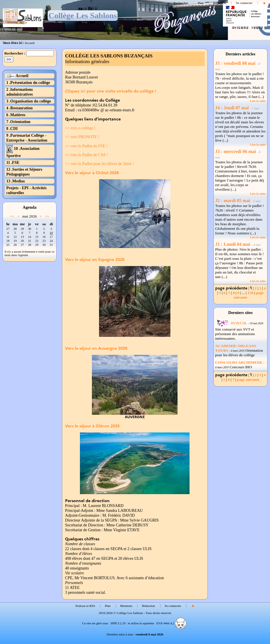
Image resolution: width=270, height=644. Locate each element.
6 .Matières (16, 115)
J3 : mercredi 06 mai (236, 152)
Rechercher (181, 3)
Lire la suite (258, 101)
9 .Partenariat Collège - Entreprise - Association (27, 138)
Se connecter (244, 3)
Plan (201, 3)
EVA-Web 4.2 (171, 623)
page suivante (248, 380)
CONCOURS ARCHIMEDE (239, 362)
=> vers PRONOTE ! (82, 137)
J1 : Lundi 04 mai (233, 244)
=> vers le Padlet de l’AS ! (86, 155)
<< (12, 216)
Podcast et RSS (85, 606)
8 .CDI (12, 128)
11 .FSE (13, 162)
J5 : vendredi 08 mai (235, 63)
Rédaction (220, 3)
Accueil (30, 43)
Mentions (126, 606)
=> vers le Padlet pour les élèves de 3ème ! (99, 164)
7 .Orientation (18, 122)
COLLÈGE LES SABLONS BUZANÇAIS (109, 56)
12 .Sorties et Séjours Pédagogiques (24, 172)
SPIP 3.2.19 (118, 623)
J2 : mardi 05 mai (233, 201)
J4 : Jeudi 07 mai (232, 108)
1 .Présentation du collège (28, 82)
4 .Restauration (19, 108)
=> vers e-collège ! (80, 128)
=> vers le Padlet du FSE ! (86, 146)
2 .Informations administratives (20, 92)
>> (47, 216)
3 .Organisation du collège (29, 101)
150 (250, 293)
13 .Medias (16, 181)
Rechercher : (15, 53)
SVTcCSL (231, 323)
